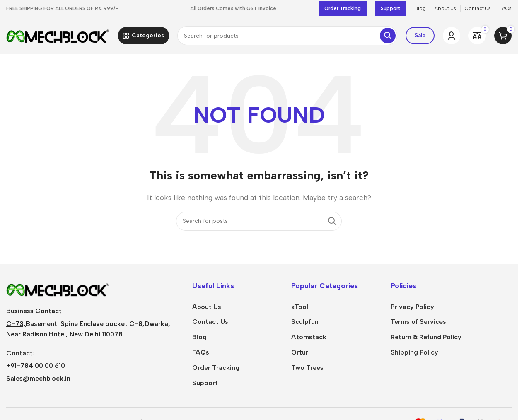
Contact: (20, 353)
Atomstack (309, 337)
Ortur (300, 352)
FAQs (201, 352)
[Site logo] (58, 35)
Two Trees (307, 368)
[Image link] (58, 288)
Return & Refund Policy (426, 337)
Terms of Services (418, 322)
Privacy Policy (412, 307)
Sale (420, 35)
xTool (300, 307)
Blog (199, 337)
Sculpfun (305, 322)
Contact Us (210, 322)
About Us (207, 307)
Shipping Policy (414, 352)
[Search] (287, 36)
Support (391, 8)
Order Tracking (343, 8)
